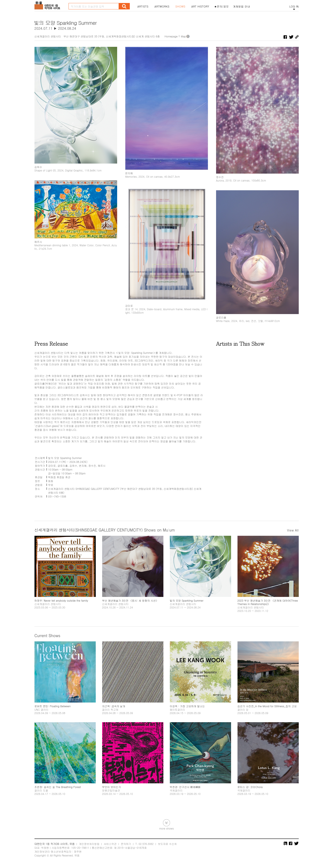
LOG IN (294, 6)
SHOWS (180, 6)
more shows (166, 828)
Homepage (171, 36)
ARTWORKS (162, 6)
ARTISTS (143, 6)
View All (293, 530)
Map (183, 36)
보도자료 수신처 (167, 844)
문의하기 (126, 844)
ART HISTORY (200, 6)
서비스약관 (110, 844)
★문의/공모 (221, 6)
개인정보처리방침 (89, 844)
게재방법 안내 (242, 6)
